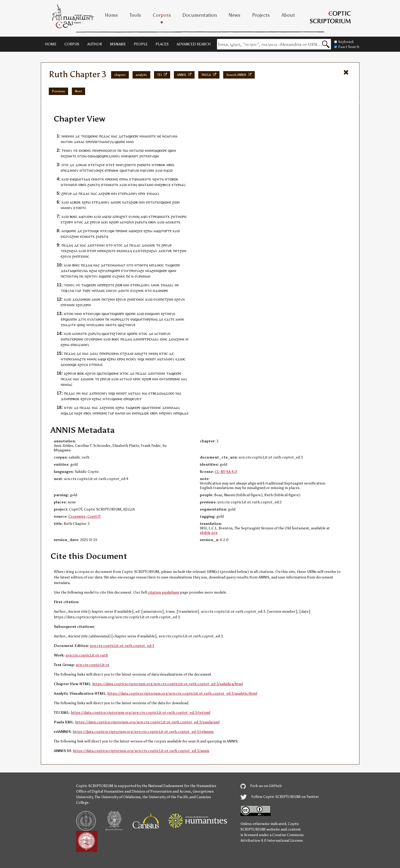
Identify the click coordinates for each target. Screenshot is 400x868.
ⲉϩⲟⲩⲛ (66, 256)
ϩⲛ (142, 156)
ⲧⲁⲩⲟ (128, 379)
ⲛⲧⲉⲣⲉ (66, 359)
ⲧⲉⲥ (84, 136)
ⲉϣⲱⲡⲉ (105, 276)
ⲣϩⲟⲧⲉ (109, 285)
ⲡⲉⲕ (103, 251)
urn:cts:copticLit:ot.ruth (87, 655)
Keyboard (344, 42)
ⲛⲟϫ (126, 251)
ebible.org (209, 533)
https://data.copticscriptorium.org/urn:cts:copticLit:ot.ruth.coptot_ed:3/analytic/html (182, 694)
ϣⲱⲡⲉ (120, 142)
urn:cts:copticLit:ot (93, 665)
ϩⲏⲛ (183, 251)
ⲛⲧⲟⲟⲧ (140, 265)
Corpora (162, 15)
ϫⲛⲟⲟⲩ (114, 156)
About (288, 15)
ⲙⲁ (175, 136)
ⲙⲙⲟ (130, 142)
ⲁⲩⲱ (159, 170)
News (234, 15)
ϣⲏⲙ (172, 150)
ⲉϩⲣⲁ (96, 399)
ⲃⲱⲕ (162, 165)
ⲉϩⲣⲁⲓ (86, 202)
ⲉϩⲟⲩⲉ (103, 271)
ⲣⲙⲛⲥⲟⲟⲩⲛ (108, 150)
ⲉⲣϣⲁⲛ (66, 319)
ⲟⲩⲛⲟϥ (134, 216)
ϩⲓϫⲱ (129, 353)
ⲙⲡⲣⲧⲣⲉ (144, 339)
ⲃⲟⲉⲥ (87, 150)
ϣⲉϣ (100, 156)
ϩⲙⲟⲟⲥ (109, 407)
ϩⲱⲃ (106, 193)
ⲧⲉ (93, 165)
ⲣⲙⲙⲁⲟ (145, 276)
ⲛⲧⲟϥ (82, 156)
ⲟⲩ (171, 136)
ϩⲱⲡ (115, 222)
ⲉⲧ (131, 179)
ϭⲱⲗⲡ (72, 185)
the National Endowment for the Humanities (179, 786)
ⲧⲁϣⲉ (72, 271)
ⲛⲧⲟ (65, 165)
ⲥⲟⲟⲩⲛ (111, 290)
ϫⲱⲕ (145, 413)
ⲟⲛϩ (82, 325)
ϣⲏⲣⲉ (162, 271)
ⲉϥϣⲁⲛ (76, 179)
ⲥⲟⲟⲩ (132, 359)
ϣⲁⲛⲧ (125, 170)
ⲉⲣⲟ (141, 193)
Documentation (200, 15)
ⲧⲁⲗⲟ (166, 359)
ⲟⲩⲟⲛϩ (96, 170)
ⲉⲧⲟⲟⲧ (79, 208)
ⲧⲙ (89, 170)
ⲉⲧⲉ (175, 185)
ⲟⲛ (78, 393)
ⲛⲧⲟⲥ (79, 222)
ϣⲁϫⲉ (68, 413)
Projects (261, 15)
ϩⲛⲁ (152, 319)
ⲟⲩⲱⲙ (149, 170)
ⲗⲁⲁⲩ (155, 339)
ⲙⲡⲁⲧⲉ (68, 339)
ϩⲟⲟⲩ (168, 413)
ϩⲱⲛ (176, 202)
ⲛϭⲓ (89, 325)
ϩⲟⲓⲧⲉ (111, 251)
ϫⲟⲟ (132, 193)
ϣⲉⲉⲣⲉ (133, 136)
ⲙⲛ (147, 150)
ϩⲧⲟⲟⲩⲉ (169, 314)
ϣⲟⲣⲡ (115, 271)
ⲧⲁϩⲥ (99, 165)
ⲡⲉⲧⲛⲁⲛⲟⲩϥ (104, 142)
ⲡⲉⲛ (96, 150)
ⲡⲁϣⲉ (94, 231)
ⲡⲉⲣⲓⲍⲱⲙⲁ (110, 353)
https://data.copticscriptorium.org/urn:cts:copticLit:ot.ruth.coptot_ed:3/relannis (143, 732)
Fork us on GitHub (261, 786)
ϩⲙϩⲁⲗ (72, 251)
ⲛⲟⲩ (122, 165)
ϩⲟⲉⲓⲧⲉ (130, 165)
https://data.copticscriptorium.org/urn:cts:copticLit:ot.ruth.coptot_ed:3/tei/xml (140, 713)
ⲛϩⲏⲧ (157, 179)
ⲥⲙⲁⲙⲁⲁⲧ (118, 265)
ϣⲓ (104, 359)
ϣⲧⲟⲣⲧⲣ (165, 231)
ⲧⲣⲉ (154, 216)
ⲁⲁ (182, 185)
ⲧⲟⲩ (108, 399)
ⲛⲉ (159, 185)
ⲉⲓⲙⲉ (115, 179)
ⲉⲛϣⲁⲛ (151, 314)
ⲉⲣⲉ (88, 142)
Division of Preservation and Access (161, 791)
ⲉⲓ (146, 216)
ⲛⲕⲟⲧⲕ (99, 179)
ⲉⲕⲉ (120, 251)
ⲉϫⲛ (137, 251)
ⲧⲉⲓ (146, 156)
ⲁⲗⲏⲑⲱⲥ (84, 299)
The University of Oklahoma (118, 797)
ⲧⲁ (126, 136)
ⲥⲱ (170, 170)
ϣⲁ (120, 325)
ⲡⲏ (74, 319)
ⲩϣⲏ (111, 231)
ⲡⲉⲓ (75, 345)
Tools (135, 15)
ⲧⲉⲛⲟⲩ (67, 150)
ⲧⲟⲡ (93, 251)
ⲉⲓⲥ (81, 150)
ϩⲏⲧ (124, 216)
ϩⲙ (74, 256)
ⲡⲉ (120, 150)
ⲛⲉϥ (153, 150)
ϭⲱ (141, 150)
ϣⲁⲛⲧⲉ (107, 314)
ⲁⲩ (96, 353)
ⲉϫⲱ (179, 359)
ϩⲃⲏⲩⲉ (166, 185)
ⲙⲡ (136, 413)
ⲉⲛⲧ (133, 150)
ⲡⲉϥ (118, 216)
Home (111, 15)
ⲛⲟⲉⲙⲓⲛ (68, 136)
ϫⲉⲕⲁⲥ (79, 142)
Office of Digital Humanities (100, 791)
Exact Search (347, 47)
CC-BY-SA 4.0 (226, 472)
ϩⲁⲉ (94, 271)
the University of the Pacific (165, 797)
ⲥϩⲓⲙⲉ (74, 236)
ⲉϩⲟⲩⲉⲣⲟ (83, 305)
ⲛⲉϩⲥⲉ (138, 231)
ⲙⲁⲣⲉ (115, 319)
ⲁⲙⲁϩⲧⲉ (141, 353)
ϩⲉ (81, 413)
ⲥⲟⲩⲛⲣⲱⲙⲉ (93, 339)
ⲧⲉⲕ (64, 251)
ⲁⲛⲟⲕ (151, 245)
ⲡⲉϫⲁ (104, 136)
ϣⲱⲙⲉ (92, 136)
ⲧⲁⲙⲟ (149, 185)
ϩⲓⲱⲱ (142, 165)
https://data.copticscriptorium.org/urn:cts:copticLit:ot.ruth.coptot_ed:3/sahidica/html (168, 684)
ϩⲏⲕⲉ (121, 276)
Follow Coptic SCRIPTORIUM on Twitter (280, 797)
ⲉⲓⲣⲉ (118, 202)
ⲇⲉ (77, 136)
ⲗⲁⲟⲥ (101, 290)
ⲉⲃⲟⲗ (170, 165)
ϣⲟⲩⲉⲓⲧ (135, 399)
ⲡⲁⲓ (126, 150)
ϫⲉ (121, 136)
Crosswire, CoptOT (85, 517)
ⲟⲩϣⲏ (154, 156)
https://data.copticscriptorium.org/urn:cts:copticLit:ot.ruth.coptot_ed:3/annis (141, 751)
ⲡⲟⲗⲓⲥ (98, 364)
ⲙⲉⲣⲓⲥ (182, 216)
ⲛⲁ (113, 136)
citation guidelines (163, 592)
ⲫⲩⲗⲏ (70, 290)
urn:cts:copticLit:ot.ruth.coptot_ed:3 (122, 646)
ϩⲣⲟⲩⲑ (67, 193)
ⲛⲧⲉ (95, 245)
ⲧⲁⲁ (85, 179)
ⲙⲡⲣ (101, 285)
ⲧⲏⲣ (85, 290)
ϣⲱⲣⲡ (119, 314)
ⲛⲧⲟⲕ (168, 251)
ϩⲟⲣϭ (69, 222)
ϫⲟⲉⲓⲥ (159, 265)
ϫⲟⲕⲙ (80, 165)
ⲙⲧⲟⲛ (68, 142)
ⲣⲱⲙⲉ (114, 170)
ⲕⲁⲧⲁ (126, 202)
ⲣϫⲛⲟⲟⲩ (103, 202)
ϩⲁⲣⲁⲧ (93, 185)
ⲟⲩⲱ (135, 170)
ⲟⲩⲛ (157, 299)
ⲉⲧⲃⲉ (152, 393)
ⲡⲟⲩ (80, 271)
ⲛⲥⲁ (165, 136)
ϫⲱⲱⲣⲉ (162, 290)
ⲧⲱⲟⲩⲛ (164, 333)
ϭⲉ (76, 150)
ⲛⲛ (142, 136)
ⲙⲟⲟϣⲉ (71, 364)
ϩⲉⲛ (155, 271)
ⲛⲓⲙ (114, 193)
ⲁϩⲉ (141, 271)
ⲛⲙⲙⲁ (66, 384)
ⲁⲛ (128, 413)
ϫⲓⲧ (81, 319)
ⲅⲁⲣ (78, 290)
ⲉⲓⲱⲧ (134, 156)
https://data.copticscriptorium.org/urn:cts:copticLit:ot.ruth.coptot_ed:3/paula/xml (147, 722)
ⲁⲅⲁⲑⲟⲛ (98, 319)
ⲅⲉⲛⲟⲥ (84, 256)
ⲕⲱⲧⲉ (151, 136)
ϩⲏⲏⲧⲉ (71, 156)
